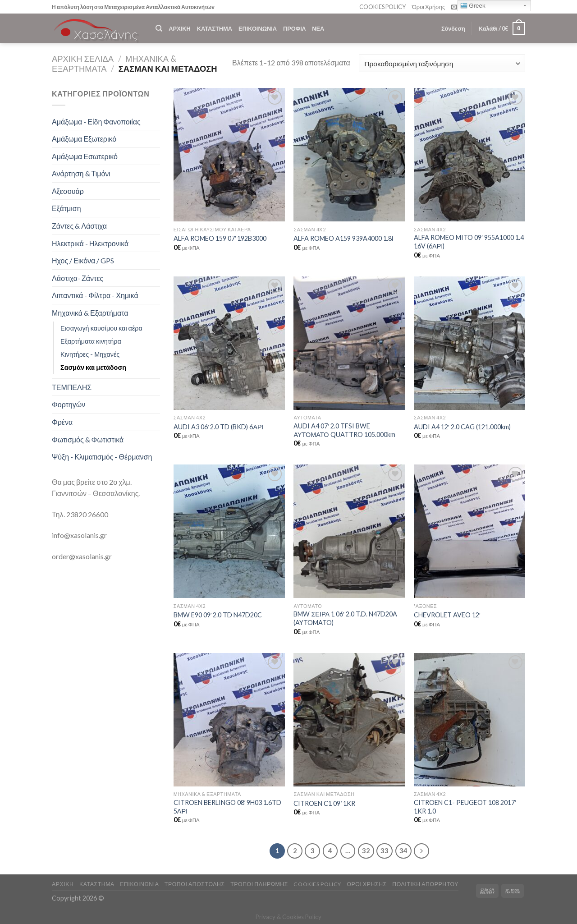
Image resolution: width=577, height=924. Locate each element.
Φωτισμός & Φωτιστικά (88, 439)
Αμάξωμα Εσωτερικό (85, 156)
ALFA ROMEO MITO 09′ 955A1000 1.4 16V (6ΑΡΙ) (469, 242)
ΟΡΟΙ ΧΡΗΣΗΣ (366, 884)
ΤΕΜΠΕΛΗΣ (72, 387)
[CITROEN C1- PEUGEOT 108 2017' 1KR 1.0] (469, 720)
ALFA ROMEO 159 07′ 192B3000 (220, 238)
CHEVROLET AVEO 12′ (447, 615)
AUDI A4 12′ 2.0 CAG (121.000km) (462, 427)
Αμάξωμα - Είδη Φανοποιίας (96, 122)
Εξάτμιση (66, 208)
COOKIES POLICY (382, 7)
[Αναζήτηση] (159, 28)
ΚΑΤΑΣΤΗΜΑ (215, 28)
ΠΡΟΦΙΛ (294, 28)
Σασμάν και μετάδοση (93, 367)
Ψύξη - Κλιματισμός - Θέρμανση (102, 457)
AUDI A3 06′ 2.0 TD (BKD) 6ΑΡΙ (219, 427)
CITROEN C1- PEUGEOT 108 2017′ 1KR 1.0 (465, 807)
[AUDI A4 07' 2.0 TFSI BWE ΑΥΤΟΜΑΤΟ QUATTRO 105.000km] (349, 343)
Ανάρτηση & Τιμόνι (81, 173)
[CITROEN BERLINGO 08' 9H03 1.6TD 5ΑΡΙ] (229, 720)
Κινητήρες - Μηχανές (90, 354)
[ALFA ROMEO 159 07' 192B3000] (229, 155)
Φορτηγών (69, 404)
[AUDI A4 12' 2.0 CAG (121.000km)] (469, 343)
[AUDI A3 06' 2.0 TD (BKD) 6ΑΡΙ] (229, 343)
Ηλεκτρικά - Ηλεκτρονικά (90, 243)
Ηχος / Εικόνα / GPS (83, 260)
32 (366, 850)
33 (385, 850)
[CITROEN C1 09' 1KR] (349, 720)
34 (403, 850)
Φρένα (62, 422)
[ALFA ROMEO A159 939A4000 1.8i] (349, 155)
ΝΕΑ (318, 28)
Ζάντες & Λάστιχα (79, 226)
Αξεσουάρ (68, 191)
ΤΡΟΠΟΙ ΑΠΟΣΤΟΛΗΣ (195, 884)
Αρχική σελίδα (83, 59)
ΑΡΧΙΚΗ (179, 28)
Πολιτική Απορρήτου (425, 884)
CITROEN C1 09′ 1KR (324, 803)
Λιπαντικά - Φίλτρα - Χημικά (95, 295)
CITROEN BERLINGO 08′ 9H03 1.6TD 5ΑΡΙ (228, 807)
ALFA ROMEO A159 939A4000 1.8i (343, 238)
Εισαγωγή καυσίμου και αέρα (101, 328)
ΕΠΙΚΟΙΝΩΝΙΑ (258, 28)
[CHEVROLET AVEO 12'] (469, 531)
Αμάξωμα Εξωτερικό (84, 139)
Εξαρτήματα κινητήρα (91, 341)
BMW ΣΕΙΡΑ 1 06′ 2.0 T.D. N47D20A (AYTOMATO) (345, 618)
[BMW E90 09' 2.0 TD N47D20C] (229, 531)
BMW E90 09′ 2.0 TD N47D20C (218, 615)
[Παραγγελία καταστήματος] (442, 63)
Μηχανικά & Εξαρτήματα (90, 313)
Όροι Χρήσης (428, 7)
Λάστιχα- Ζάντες (78, 278)
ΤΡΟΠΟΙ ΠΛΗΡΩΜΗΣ (259, 884)
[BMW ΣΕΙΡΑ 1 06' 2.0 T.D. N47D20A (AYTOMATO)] (349, 531)
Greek (473, 6)
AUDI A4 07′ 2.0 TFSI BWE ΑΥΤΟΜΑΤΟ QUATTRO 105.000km (344, 430)
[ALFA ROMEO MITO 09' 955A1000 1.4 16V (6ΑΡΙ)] (469, 155)
